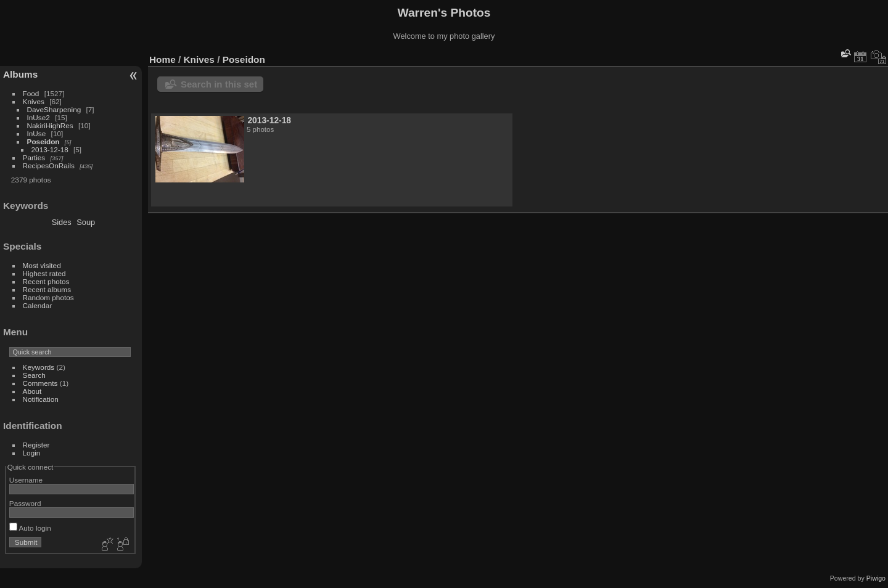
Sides (62, 222)
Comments (40, 383)
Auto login (30, 528)
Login (32, 453)
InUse (37, 133)
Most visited (42, 265)
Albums (20, 74)
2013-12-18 (50, 149)
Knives (34, 101)
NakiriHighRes (50, 125)
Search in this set (219, 84)
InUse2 (39, 117)
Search (34, 375)
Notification (41, 399)
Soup (86, 222)
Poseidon (43, 141)
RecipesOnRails (49, 165)
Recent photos (46, 281)
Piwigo (876, 578)
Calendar (38, 305)
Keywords (39, 367)
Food (31, 93)
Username (26, 480)
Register (36, 445)
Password (25, 503)
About (32, 391)
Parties (34, 157)
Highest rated (44, 273)
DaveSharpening (54, 109)
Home (162, 59)
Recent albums (47, 289)
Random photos (48, 297)
